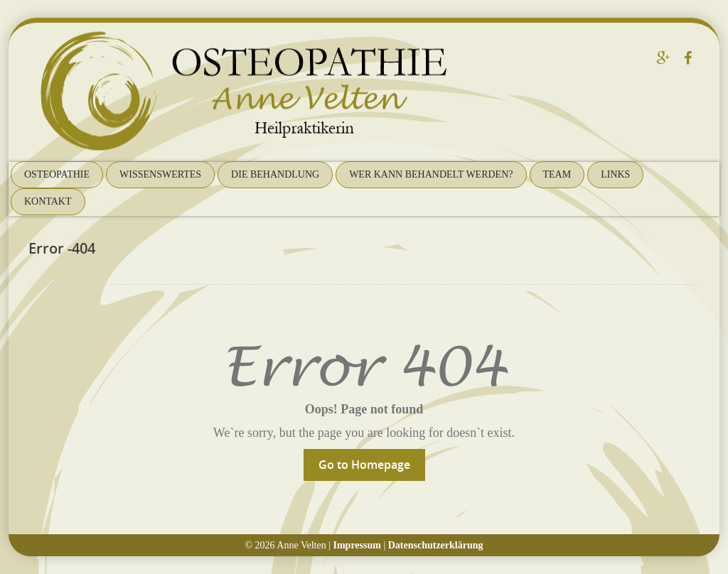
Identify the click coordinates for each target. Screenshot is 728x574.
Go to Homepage (364, 465)
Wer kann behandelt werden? (431, 174)
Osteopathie (57, 174)
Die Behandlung (275, 174)
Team (557, 174)
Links (615, 174)
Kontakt (48, 201)
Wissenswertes (160, 174)
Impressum (357, 545)
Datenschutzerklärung (436, 545)
